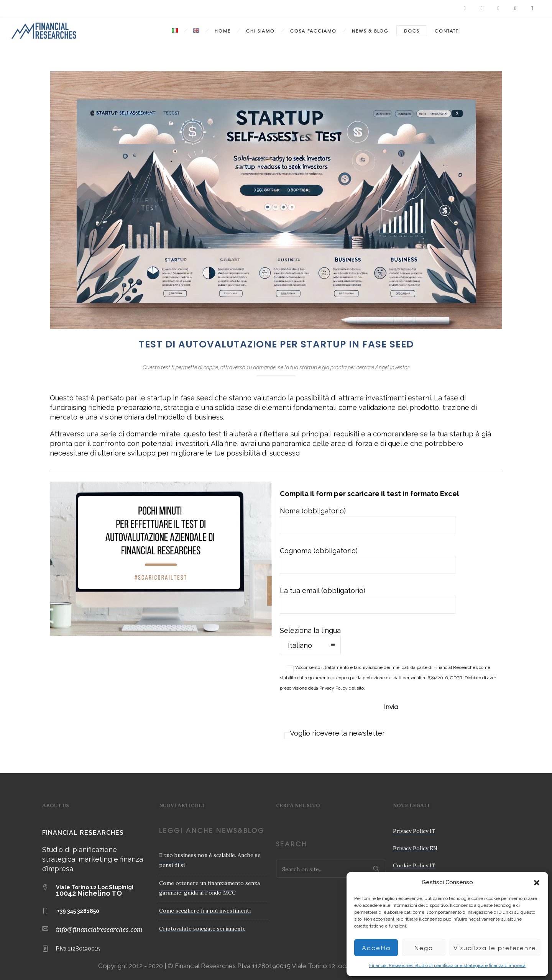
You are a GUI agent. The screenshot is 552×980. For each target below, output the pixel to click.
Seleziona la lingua (310, 640)
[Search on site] (331, 869)
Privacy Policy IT (414, 831)
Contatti (447, 31)
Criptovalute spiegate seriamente (202, 929)
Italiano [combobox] (300, 645)
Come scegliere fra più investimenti (205, 911)
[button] (537, 883)
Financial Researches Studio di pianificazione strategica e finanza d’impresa (447, 965)
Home (223, 31)
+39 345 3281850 (78, 911)
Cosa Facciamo (313, 31)
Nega (424, 948)
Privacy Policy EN (415, 848)
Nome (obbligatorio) (368, 520)
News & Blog (370, 31)
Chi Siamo (260, 31)
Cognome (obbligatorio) (368, 560)
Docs (412, 31)
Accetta (376, 948)
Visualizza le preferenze (495, 948)
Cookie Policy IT (414, 865)
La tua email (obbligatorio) (368, 600)
